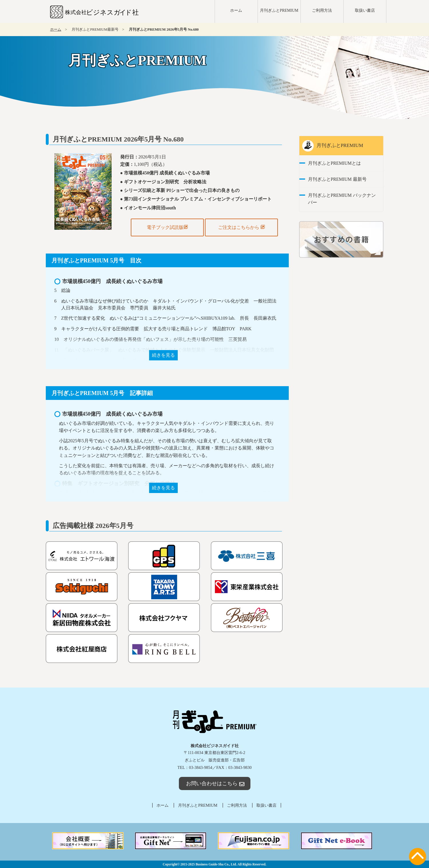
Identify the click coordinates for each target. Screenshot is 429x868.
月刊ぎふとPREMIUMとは (334, 163)
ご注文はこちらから (242, 227)
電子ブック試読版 (167, 227)
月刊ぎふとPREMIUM (279, 10)
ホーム (236, 10)
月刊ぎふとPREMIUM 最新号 (337, 179)
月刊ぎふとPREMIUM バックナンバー (342, 199)
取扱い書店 (365, 10)
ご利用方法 (322, 10)
